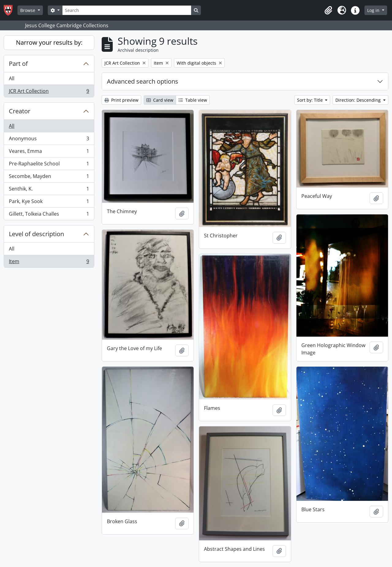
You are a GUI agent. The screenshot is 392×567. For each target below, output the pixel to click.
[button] (328, 10)
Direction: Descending (359, 100)
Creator (20, 111)
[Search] (127, 10)
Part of (18, 64)
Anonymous (49, 140)
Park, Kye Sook (49, 203)
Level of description (36, 234)
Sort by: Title (311, 100)
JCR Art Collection (49, 92)
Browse (28, 10)
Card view (160, 100)
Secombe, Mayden (49, 178)
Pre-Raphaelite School (49, 165)
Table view (193, 100)
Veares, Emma (49, 152)
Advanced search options (143, 81)
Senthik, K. (49, 190)
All (12, 78)
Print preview (121, 100)
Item (49, 263)
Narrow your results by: (49, 42)
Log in (374, 10)
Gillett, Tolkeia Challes (49, 215)
